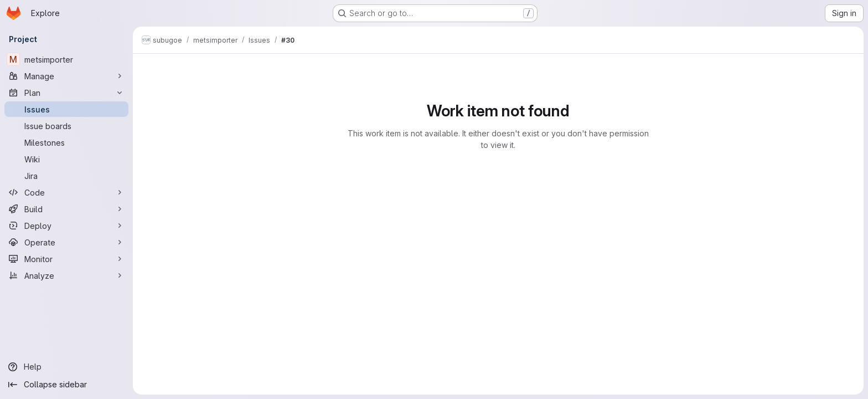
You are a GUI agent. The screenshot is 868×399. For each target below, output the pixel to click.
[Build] (66, 209)
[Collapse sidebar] (66, 385)
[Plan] (66, 93)
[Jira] (66, 176)
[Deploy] (66, 226)
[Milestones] (66, 142)
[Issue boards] (66, 126)
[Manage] (66, 76)
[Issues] (66, 109)
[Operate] (66, 242)
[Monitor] (66, 259)
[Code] (66, 192)
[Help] (66, 367)
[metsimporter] (66, 59)
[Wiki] (66, 159)
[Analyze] (66, 275)
